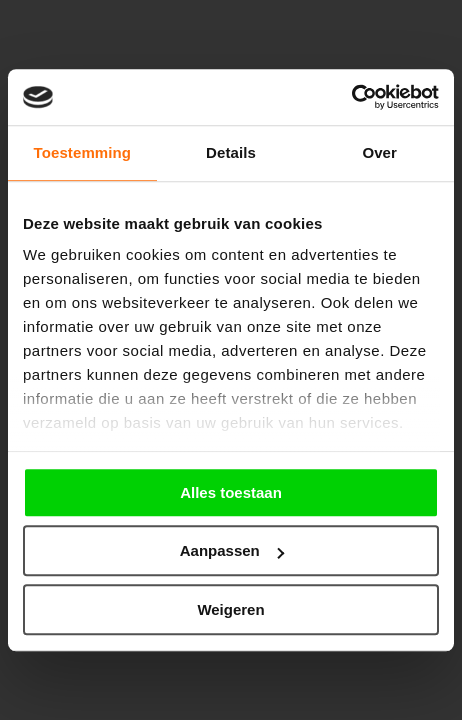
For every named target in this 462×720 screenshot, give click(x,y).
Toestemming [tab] (83, 152)
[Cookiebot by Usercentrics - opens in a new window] (351, 97)
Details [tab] (231, 152)
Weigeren (230, 609)
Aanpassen (232, 550)
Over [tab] (379, 152)
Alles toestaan (231, 492)
